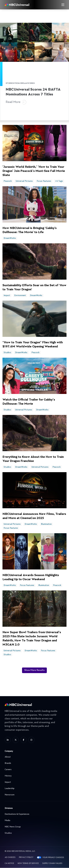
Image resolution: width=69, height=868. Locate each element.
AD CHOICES (10, 857)
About (34, 757)
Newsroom (34, 795)
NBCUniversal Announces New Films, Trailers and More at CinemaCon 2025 (34, 516)
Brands (34, 763)
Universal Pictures (24, 181)
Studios (7, 353)
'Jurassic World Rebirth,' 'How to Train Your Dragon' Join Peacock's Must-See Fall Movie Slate (34, 171)
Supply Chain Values (52, 863)
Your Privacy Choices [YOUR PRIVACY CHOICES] (53, 857)
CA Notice (9, 863)
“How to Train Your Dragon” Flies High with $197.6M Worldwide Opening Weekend (33, 345)
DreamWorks (10, 238)
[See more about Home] (24, 5)
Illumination (46, 524)
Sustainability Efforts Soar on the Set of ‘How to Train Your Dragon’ (34, 288)
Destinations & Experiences (34, 814)
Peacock (8, 181)
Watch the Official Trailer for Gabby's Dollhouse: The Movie (29, 402)
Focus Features (44, 181)
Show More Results (34, 670)
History (34, 776)
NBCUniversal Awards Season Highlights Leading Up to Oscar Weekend (31, 577)
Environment (20, 295)
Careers (34, 770)
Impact (7, 295)
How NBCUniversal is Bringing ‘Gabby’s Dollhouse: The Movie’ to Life (30, 230)
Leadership (34, 788)
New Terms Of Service (28, 863)
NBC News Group (34, 827)
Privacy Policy (26, 857)
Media (34, 820)
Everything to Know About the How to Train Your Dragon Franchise (33, 459)
